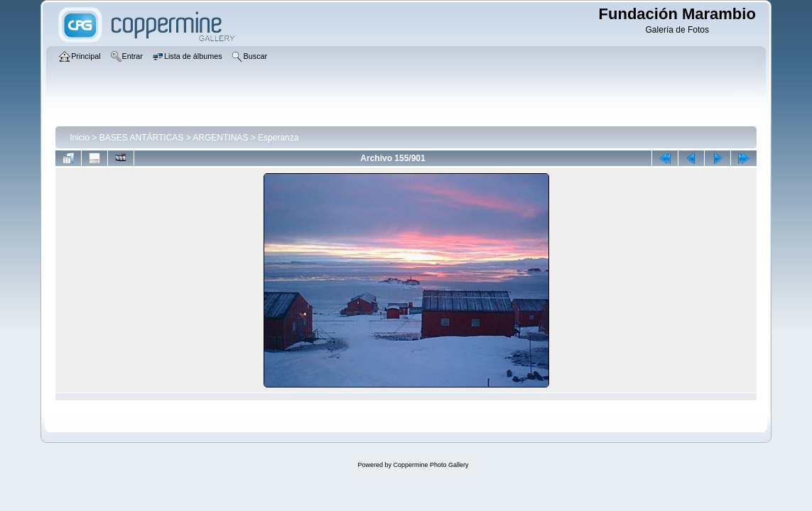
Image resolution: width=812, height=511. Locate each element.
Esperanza (278, 138)
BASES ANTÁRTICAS (141, 138)
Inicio (80, 138)
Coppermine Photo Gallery (431, 465)
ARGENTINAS (220, 138)
